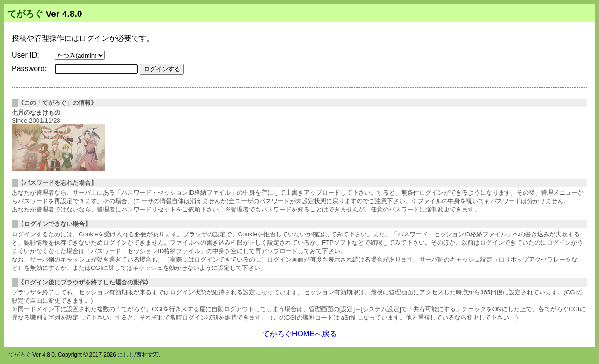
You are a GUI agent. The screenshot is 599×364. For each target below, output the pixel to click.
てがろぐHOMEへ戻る (299, 334)
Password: (29, 69)
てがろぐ (25, 14)
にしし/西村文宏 (138, 355)
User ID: (26, 55)
